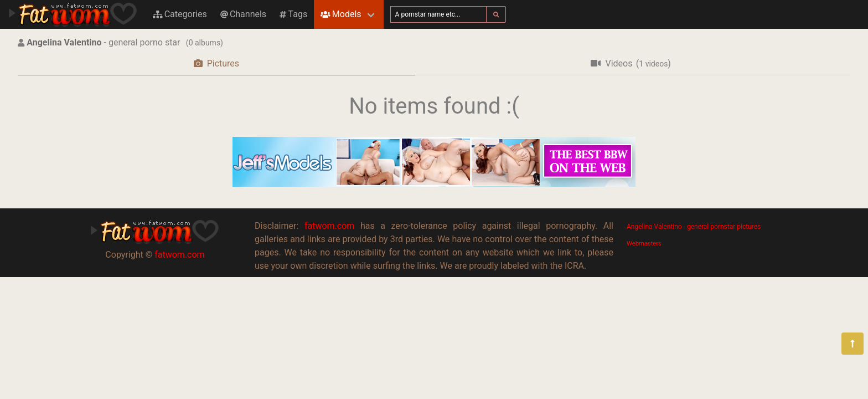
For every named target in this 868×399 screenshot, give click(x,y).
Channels (243, 14)
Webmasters (644, 244)
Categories (180, 14)
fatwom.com (179, 255)
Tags (293, 14)
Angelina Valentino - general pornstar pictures (694, 227)
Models (341, 14)
